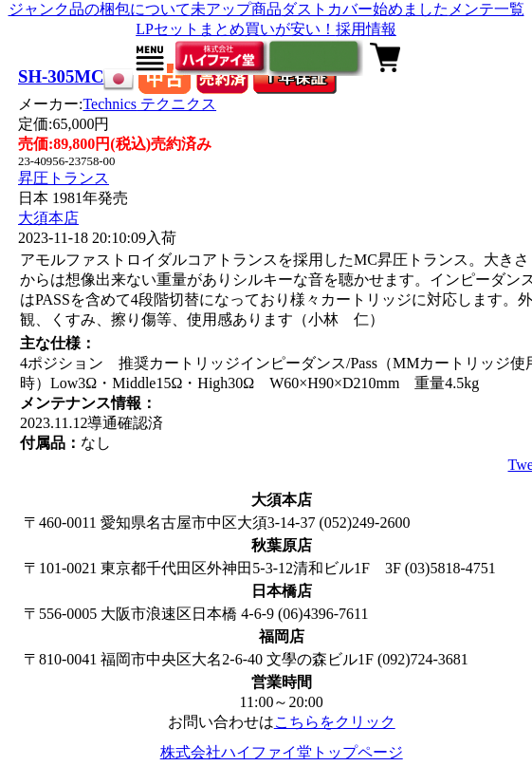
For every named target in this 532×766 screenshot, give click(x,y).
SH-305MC (61, 76)
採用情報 (366, 29)
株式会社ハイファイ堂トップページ (282, 752)
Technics (149, 104)
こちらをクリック (335, 722)
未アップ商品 (236, 9)
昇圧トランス (64, 178)
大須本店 (48, 218)
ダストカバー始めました (365, 9)
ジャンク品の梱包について (100, 9)
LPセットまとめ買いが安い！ (236, 29)
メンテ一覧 (486, 9)
